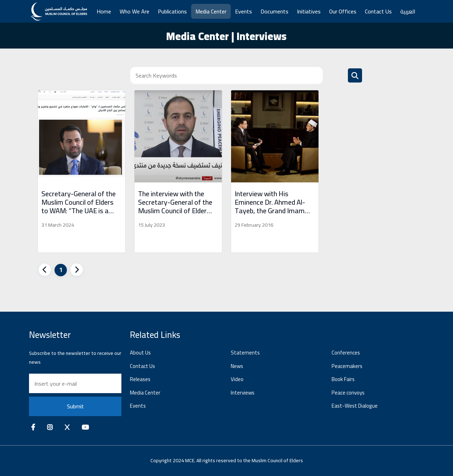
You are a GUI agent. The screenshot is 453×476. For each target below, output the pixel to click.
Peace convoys (348, 393)
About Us (140, 353)
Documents (274, 11)
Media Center (211, 11)
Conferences (346, 353)
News (237, 366)
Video (237, 379)
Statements (245, 353)
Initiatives (309, 11)
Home (104, 11)
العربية (408, 11)
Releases (140, 379)
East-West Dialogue (355, 406)
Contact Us (378, 11)
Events (243, 11)
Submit (75, 406)
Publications (172, 11)
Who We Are (134, 11)
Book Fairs (343, 379)
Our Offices (343, 11)
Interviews (243, 393)
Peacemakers (347, 366)
